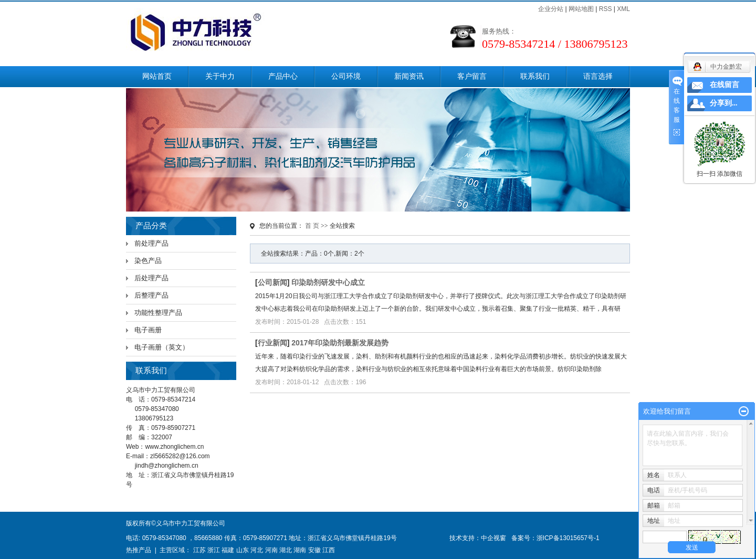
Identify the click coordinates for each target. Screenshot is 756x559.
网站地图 (581, 9)
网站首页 (157, 76)
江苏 (199, 550)
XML (623, 9)
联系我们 (535, 76)
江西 (329, 550)
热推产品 (139, 550)
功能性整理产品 (158, 313)
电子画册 (148, 330)
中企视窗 (493, 538)
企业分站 (551, 9)
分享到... (724, 103)
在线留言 (724, 85)
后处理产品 (151, 278)
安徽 (314, 550)
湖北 (286, 550)
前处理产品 (151, 243)
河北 (257, 550)
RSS (606, 9)
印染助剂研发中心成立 (328, 282)
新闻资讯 (409, 76)
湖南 (300, 550)
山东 (243, 550)
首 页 (312, 226)
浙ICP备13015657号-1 (568, 538)
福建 (228, 550)
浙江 (214, 550)
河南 (271, 550)
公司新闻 (272, 282)
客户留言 (472, 76)
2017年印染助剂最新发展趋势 (340, 343)
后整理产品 (151, 295)
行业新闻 (272, 343)
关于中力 (220, 76)
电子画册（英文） (162, 347)
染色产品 (148, 261)
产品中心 (283, 76)
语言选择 (598, 76)
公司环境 (346, 76)
